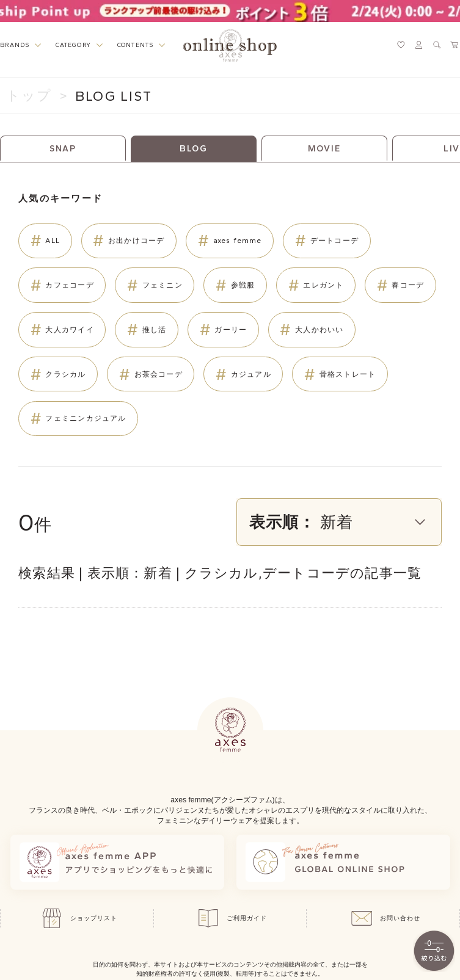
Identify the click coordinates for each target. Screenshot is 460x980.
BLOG (194, 149)
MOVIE (324, 149)
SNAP (63, 149)
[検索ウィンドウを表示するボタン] (437, 45)
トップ (29, 96)
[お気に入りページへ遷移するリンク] (401, 45)
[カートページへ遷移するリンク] (455, 45)
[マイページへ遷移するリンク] (419, 45)
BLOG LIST (114, 96)
